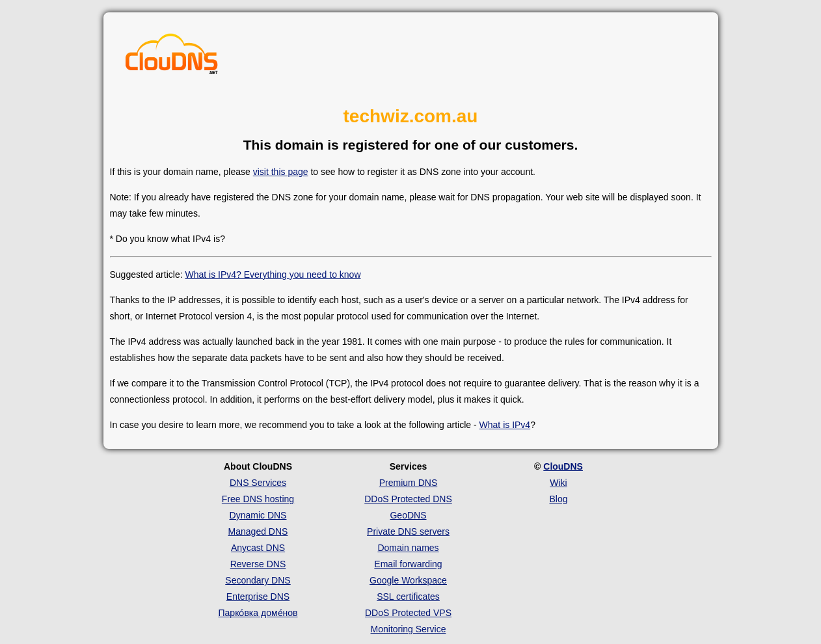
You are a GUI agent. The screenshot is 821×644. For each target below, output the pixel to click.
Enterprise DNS (258, 597)
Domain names (408, 548)
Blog (558, 499)
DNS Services (258, 483)
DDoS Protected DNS (408, 499)
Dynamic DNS (258, 515)
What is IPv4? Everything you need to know (273, 275)
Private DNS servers (408, 531)
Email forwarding (408, 564)
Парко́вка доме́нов (258, 613)
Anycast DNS (258, 548)
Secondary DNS (258, 580)
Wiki (558, 483)
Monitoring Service (409, 629)
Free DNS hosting (258, 499)
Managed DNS (258, 531)
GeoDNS (408, 515)
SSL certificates (408, 597)
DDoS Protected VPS (408, 613)
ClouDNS (563, 466)
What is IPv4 (505, 425)
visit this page (281, 172)
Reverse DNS (258, 564)
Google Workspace (408, 580)
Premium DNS (408, 483)
